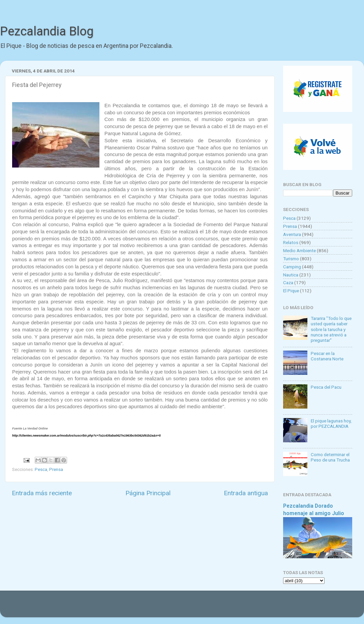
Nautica (291, 275)
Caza (288, 283)
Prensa (56, 469)
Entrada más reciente (42, 493)
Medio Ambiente (299, 250)
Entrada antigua (246, 493)
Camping (292, 267)
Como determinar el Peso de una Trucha (330, 457)
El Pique (291, 291)
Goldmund (194, 607)
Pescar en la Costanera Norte (327, 356)
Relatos (291, 242)
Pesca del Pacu (326, 387)
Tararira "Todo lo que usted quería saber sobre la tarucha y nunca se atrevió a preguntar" (331, 329)
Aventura (292, 234)
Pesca (41, 469)
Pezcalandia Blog (47, 31)
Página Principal (148, 493)
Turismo (291, 259)
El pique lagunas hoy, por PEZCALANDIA (331, 423)
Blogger (251, 607)
